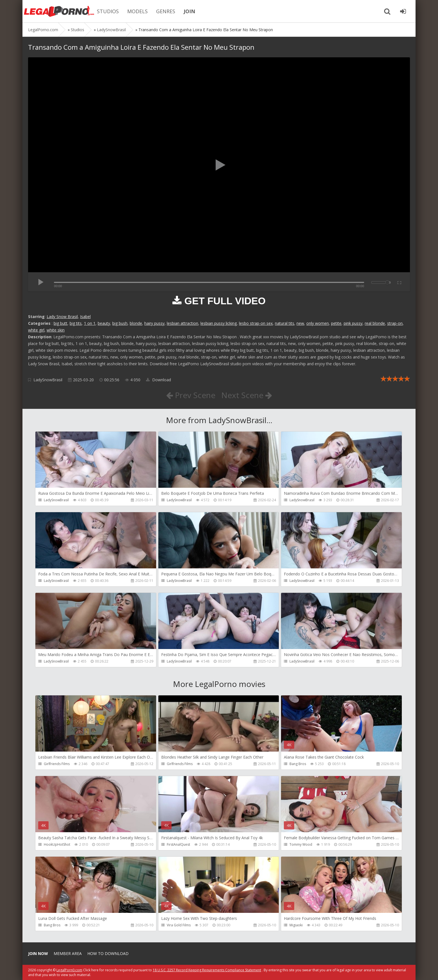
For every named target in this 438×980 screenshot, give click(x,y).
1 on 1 (90, 323)
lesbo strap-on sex (256, 323)
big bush (120, 323)
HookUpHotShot (57, 844)
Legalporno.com (59, 11)
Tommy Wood (301, 844)
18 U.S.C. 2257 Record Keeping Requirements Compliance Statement (207, 970)
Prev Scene (191, 395)
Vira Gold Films (179, 925)
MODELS (137, 11)
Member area (68, 953)
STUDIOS (108, 11)
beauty (104, 323)
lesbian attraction (182, 323)
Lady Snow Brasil (62, 317)
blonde (136, 323)
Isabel (85, 317)
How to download (108, 953)
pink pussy (353, 323)
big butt (61, 323)
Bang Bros (298, 764)
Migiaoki (296, 925)
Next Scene (247, 395)
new (300, 323)
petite (336, 323)
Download (158, 380)
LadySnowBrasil (48, 380)
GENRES (166, 11)
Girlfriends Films (57, 764)
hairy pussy (154, 323)
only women (318, 323)
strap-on (395, 323)
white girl (36, 330)
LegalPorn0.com (69, 970)
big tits (76, 323)
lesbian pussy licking (219, 323)
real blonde (375, 323)
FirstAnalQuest (178, 844)
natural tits (285, 323)
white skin (56, 330)
